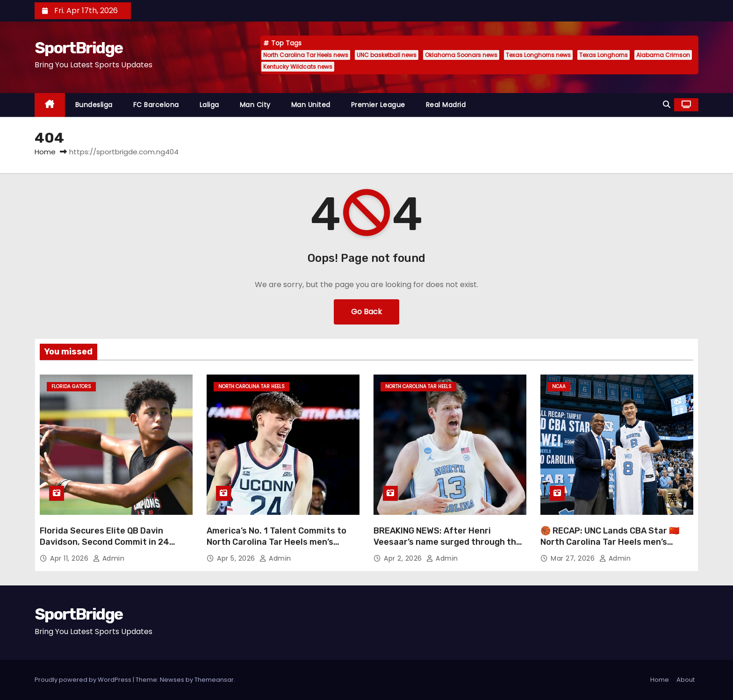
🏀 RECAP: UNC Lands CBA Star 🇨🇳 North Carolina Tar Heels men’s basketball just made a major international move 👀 (610, 548)
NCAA (559, 386)
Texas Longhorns (604, 55)
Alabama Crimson (663, 55)
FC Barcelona (156, 105)
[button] (667, 105)
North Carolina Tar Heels (252, 386)
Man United (311, 105)
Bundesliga (94, 105)
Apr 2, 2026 (404, 558)
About (686, 680)
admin (109, 558)
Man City (255, 105)
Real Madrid (446, 105)
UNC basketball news (387, 55)
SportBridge (79, 48)
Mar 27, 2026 (574, 558)
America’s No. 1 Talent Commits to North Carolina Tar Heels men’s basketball (277, 542)
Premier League (378, 105)
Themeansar (214, 680)
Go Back (366, 312)
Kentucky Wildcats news (298, 67)
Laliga (209, 105)
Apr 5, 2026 (237, 558)
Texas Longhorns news (538, 55)
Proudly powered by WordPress (84, 680)
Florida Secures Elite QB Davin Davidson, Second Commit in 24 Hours (104, 542)
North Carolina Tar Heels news (306, 55)
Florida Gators (71, 386)
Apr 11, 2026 (70, 558)
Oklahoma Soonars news (461, 55)
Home (45, 152)
